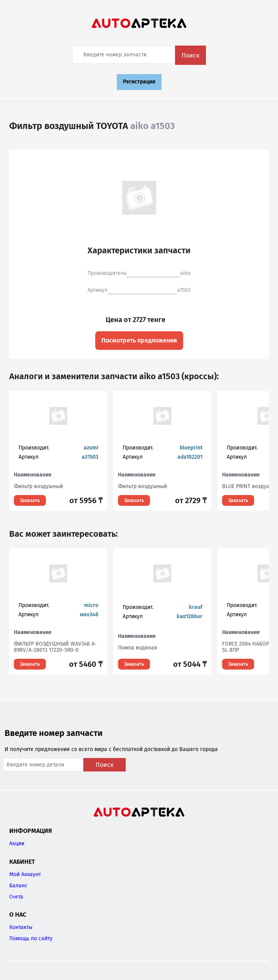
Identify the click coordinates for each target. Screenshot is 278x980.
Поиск (190, 55)
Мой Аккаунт (25, 874)
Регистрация (139, 82)
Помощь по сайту (31, 938)
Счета (16, 897)
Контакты (21, 927)
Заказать (30, 500)
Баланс (18, 886)
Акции (17, 844)
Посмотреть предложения (139, 340)
